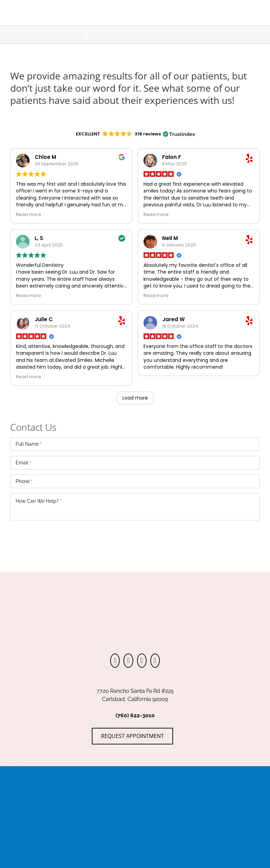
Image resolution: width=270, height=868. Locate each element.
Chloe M (45, 157)
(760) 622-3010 (135, 715)
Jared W (173, 319)
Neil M (170, 238)
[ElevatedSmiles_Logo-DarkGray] (135, 4)
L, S (39, 238)
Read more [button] (29, 214)
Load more (135, 398)
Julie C (44, 319)
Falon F (172, 157)
